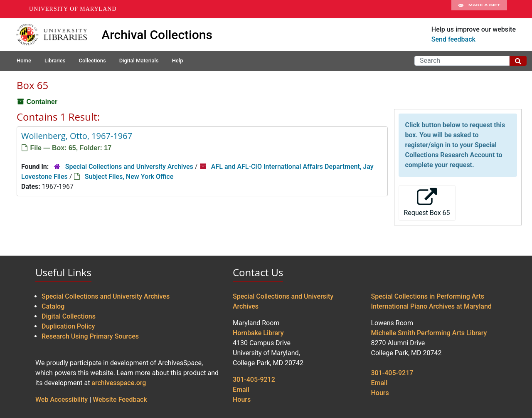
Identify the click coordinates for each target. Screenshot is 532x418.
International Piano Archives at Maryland (431, 306)
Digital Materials (139, 61)
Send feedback (453, 39)
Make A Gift (479, 9)
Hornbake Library (258, 333)
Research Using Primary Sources (90, 336)
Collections (92, 61)
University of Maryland (73, 9)
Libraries (55, 61)
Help (178, 61)
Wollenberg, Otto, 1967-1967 (77, 136)
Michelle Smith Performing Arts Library (429, 333)
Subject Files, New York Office (129, 177)
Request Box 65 (427, 202)
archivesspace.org (119, 383)
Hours (242, 399)
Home (24, 61)
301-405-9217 (392, 373)
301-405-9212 (254, 380)
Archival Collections (157, 35)
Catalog (53, 306)
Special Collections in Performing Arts (428, 296)
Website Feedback (120, 399)
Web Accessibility (62, 399)
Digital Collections (69, 316)
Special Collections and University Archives (129, 167)
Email (241, 390)
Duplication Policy (68, 326)
